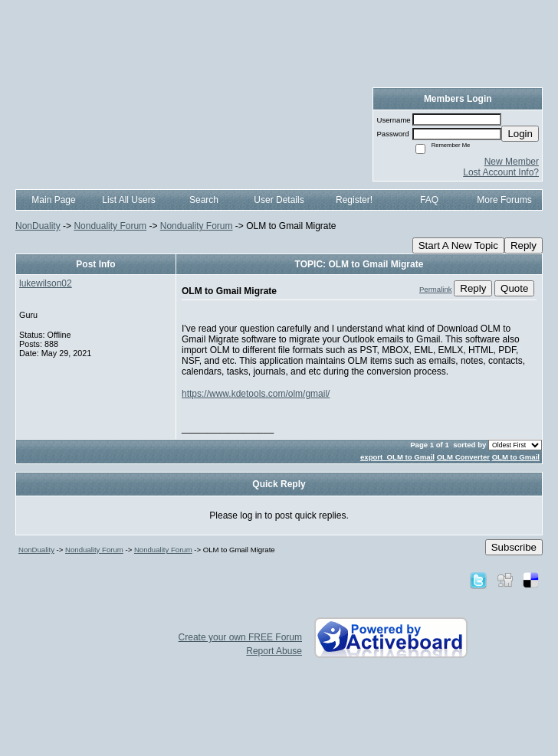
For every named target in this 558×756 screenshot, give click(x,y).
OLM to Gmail (516, 457)
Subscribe (514, 547)
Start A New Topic (458, 245)
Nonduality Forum (110, 226)
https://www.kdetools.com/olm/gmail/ (256, 394)
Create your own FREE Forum (240, 637)
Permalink (436, 289)
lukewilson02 (46, 283)
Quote (514, 288)
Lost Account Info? (501, 172)
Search (204, 200)
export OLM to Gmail (397, 457)
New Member (512, 162)
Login (520, 134)
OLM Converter (463, 457)
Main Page (53, 200)
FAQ (429, 200)
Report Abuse (274, 651)
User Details (279, 200)
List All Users (128, 200)
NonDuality (38, 226)
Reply (524, 245)
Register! (354, 200)
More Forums (504, 200)
